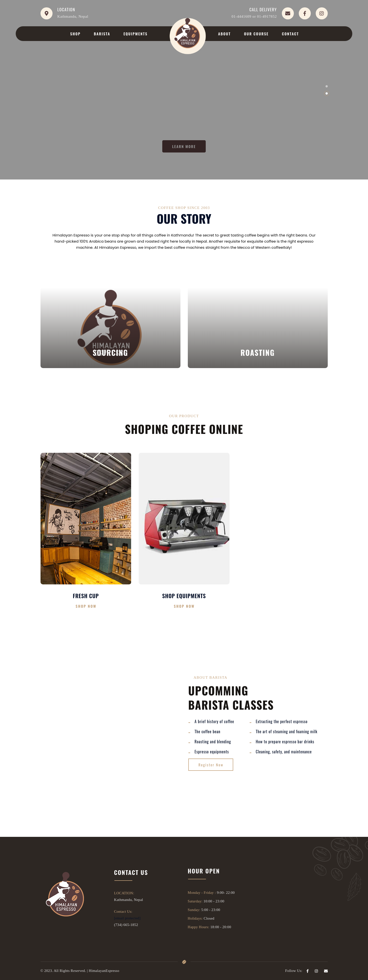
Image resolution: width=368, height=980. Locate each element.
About (224, 34)
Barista (102, 34)
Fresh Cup (86, 596)
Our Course (256, 34)
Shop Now (86, 606)
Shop (75, 34)
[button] (327, 86)
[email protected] (127, 918)
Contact (290, 34)
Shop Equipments (184, 596)
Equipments (136, 34)
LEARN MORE (184, 146)
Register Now (211, 765)
